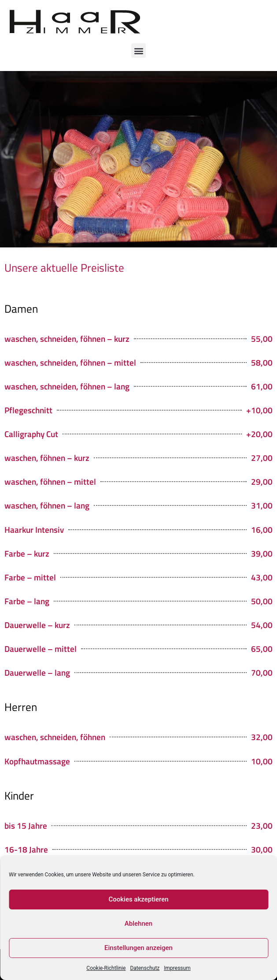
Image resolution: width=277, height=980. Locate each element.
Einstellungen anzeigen (138, 948)
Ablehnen (138, 924)
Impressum (177, 968)
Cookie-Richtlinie (106, 968)
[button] (138, 50)
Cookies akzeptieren (138, 899)
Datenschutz (145, 968)
